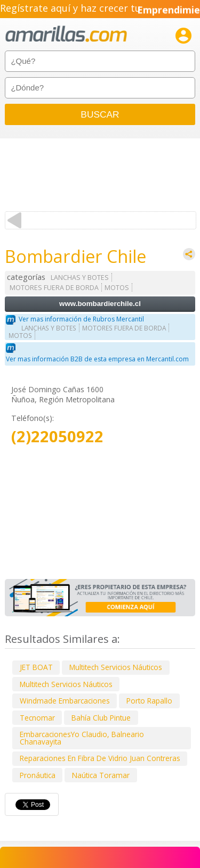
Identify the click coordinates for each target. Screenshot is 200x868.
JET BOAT (36, 667)
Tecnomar (37, 718)
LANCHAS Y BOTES (80, 278)
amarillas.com (66, 34)
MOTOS (117, 288)
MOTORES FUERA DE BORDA (54, 288)
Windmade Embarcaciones (65, 701)
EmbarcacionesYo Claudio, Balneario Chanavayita (82, 738)
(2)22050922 (57, 437)
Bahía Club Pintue (101, 718)
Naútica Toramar (101, 775)
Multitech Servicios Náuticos (116, 667)
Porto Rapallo (149, 701)
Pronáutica (38, 775)
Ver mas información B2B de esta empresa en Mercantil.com (97, 359)
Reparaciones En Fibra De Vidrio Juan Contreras (100, 758)
